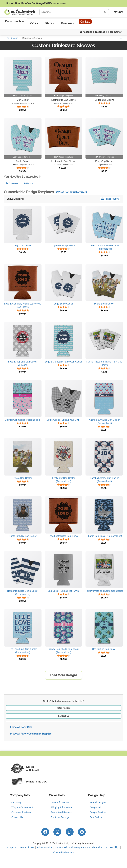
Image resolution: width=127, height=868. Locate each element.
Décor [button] (50, 23)
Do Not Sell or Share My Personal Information (79, 847)
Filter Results (64, 708)
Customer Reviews (21, 812)
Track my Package (60, 817)
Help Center (115, 32)
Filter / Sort (110, 199)
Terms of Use (27, 847)
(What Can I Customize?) (72, 192)
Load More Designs (63, 675)
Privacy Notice (45, 847)
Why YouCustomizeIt (22, 807)
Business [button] (68, 23)
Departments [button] (14, 22)
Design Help (96, 807)
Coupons (12, 847)
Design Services (98, 812)
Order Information (60, 802)
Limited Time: (36, 3)
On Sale (85, 22)
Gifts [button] (34, 23)
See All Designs (98, 802)
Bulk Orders (96, 817)
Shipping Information (61, 807)
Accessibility (112, 847)
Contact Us (63, 716)
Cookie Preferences (64, 852)
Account (86, 32)
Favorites (100, 32)
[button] (117, 12)
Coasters (12, 183)
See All (21, 727)
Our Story (16, 802)
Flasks (28, 183)
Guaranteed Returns (61, 812)
